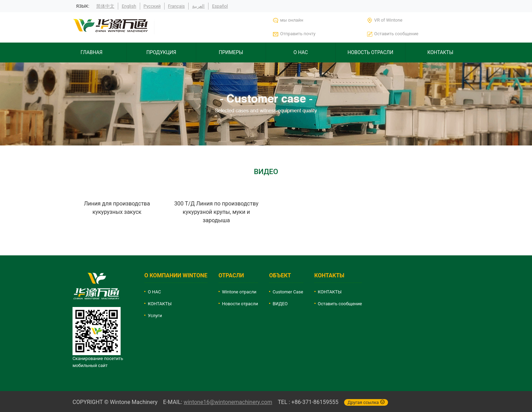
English (129, 6)
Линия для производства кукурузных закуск (117, 208)
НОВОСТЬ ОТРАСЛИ (370, 52)
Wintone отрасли (239, 292)
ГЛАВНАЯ (92, 52)
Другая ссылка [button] (366, 402)
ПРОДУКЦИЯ (161, 52)
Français (176, 6)
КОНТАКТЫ (440, 52)
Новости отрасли (240, 304)
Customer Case (288, 292)
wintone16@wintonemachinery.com (228, 402)
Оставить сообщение (340, 304)
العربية (198, 6)
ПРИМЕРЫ (231, 52)
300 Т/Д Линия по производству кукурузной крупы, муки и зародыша (216, 212)
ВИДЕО (280, 304)
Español (220, 6)
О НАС (301, 52)
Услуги (155, 316)
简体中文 (105, 6)
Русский (152, 6)
